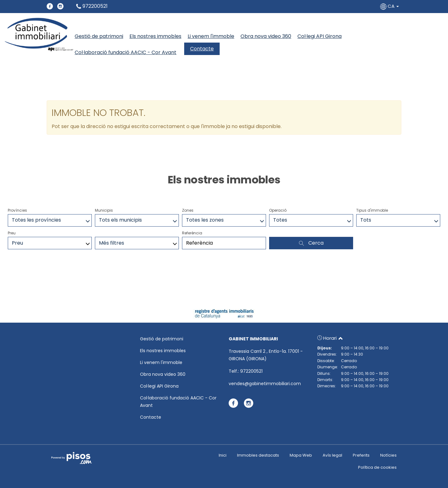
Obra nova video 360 (266, 36)
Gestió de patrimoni (99, 36)
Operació (278, 210)
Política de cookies (377, 467)
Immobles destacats (258, 455)
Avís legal (332, 455)
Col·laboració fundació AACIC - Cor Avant (126, 52)
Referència (192, 233)
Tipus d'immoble (372, 210)
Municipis (104, 210)
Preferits (361, 455)
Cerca (311, 243)
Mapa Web (301, 455)
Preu (12, 233)
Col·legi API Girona (320, 36)
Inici (223, 455)
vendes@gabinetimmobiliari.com (265, 384)
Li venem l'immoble (211, 36)
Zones (188, 210)
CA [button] (390, 6)
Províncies (17, 210)
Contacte (202, 49)
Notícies (388, 455)
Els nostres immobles (155, 36)
